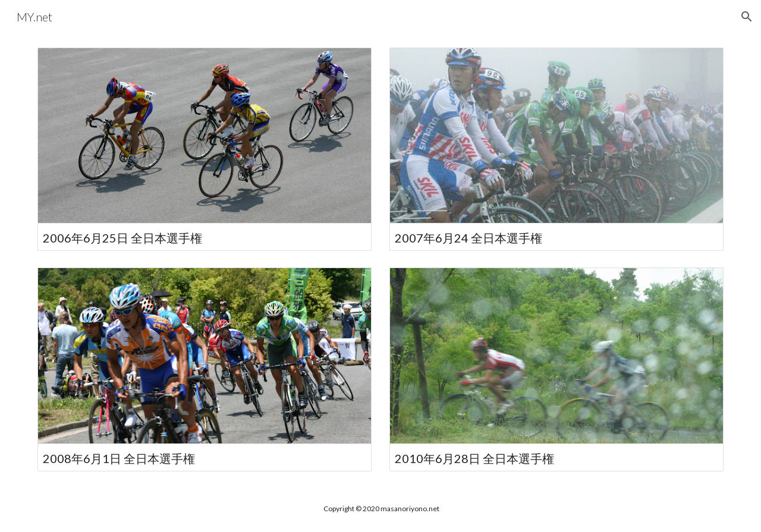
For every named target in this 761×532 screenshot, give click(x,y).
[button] (747, 17)
